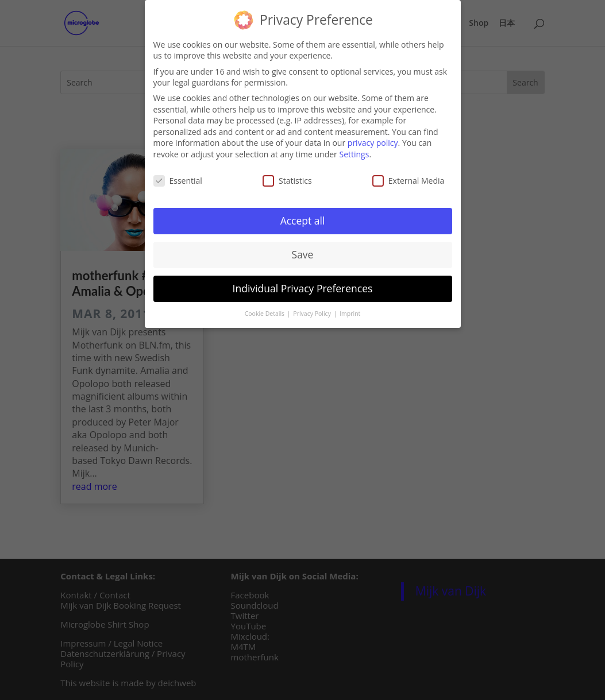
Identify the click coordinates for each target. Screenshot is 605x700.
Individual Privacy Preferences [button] (303, 287)
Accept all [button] (303, 219)
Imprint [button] (350, 312)
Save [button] (303, 253)
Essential (178, 179)
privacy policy (373, 142)
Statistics (287, 179)
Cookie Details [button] (265, 312)
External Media (409, 179)
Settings (354, 153)
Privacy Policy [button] (313, 312)
